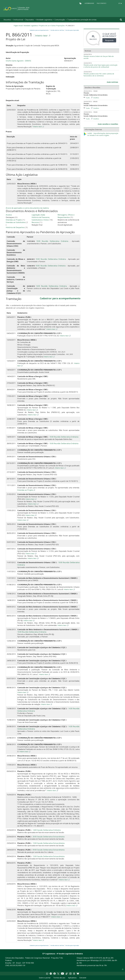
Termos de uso (59, 978)
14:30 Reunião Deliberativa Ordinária (51, 286)
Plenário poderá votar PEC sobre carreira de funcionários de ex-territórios (99, 75)
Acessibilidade (89, 3)
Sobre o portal (45, 978)
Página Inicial (18, 26)
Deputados (30, 20)
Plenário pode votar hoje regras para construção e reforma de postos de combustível (101, 66)
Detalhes (96, 98)
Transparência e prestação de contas (82, 20)
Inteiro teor (41, 36)
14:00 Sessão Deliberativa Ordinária (47, 830)
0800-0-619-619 (96, 958)
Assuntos (7, 20)
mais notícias (112, 82)
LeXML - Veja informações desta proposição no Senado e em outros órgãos (101, 134)
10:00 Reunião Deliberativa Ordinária (52, 241)
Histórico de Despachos (15, 227)
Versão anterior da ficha (57, 30)
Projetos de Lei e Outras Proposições (52, 26)
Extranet (83, 978)
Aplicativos (72, 978)
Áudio (88, 98)
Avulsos (9, 215)
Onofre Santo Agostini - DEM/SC (19, 61)
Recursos (35, 222)
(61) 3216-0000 (105, 960)
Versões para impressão (72, 30)
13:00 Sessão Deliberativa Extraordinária (49, 843)
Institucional (18, 20)
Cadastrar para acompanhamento (39, 30)
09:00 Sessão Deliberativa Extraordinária (49, 850)
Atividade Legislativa (44, 20)
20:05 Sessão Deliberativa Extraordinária (49, 837)
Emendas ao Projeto (14, 220)
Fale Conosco (102, 3)
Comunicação (60, 20)
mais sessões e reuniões (108, 124)
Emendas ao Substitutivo (16, 222)
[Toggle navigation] (121, 20)
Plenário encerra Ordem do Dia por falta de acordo (99, 57)
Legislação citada (38, 215)
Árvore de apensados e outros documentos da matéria (27, 208)
